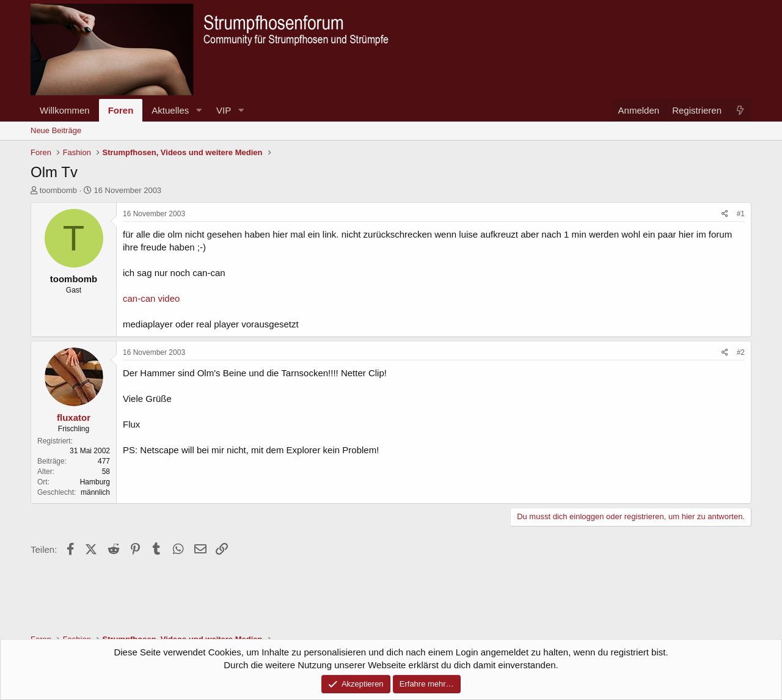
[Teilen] (725, 214)
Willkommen (65, 110)
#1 (741, 214)
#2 (741, 352)
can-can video (151, 298)
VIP (224, 110)
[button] (199, 110)
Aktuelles (170, 110)
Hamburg (95, 482)
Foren (121, 110)
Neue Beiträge (56, 130)
